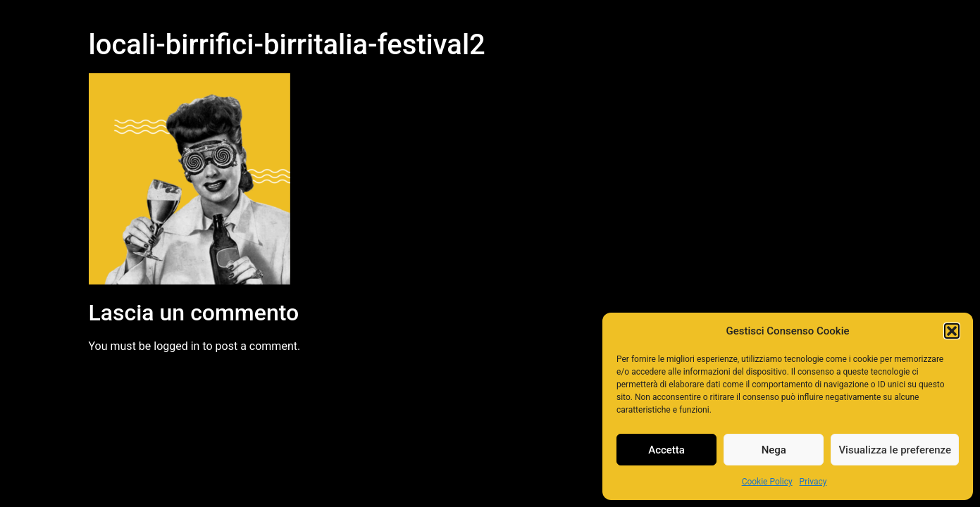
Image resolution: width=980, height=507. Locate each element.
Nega (774, 450)
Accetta (666, 450)
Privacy (813, 482)
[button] (952, 331)
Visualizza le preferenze (895, 450)
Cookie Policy (767, 482)
